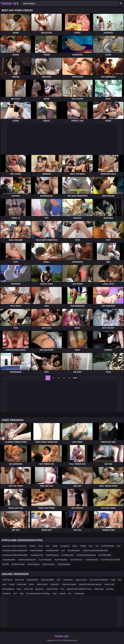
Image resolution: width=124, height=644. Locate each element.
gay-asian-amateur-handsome (14, 546)
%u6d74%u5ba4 (52, 555)
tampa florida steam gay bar (90, 584)
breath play (22, 584)
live (70, 593)
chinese (32, 546)
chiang (12, 584)
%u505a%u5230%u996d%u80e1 (15, 555)
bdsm (75, 546)
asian (48, 546)
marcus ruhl (109, 584)
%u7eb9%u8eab (108, 546)
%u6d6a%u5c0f (37, 555)
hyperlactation (33, 580)
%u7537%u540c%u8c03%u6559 (95, 550)
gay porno (40, 589)
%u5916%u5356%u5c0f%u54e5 (15, 550)
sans (4, 584)
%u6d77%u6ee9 (37, 550)
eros (62, 589)
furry (91, 546)
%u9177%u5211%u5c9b (110, 560)
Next (75, 378)
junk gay (110, 589)
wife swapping (8, 589)
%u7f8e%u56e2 (68, 555)
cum (63, 550)
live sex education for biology (38, 593)
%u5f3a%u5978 (92, 560)
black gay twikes (48, 580)
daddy (55, 546)
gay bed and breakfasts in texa (79, 589)
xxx (97, 546)
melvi (19, 589)
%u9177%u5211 (76, 560)
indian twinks (42, 584)
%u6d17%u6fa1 (49, 564)
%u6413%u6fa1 (33, 564)
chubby (83, 546)
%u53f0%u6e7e (74, 550)
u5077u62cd (7, 580)
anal (119, 546)
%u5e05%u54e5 (9, 560)
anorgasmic (65, 546)
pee (120, 580)
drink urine (19, 580)
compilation (68, 580)
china (40, 546)
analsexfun (55, 584)
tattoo (31, 584)
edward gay (99, 589)
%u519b (6, 564)
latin (59, 580)
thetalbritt (6, 593)
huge (113, 580)
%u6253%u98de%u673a (86, 555)
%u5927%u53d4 (18, 564)
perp (22, 593)
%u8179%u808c (61, 560)
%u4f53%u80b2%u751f (27, 560)
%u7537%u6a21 (46, 560)
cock (15, 593)
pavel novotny (52, 589)
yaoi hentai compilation (99, 580)
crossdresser (79, 593)
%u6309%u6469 (52, 550)
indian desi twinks (69, 584)
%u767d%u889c (105, 555)
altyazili (63, 593)
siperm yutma (81, 580)
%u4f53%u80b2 (64, 564)
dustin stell (28, 589)
